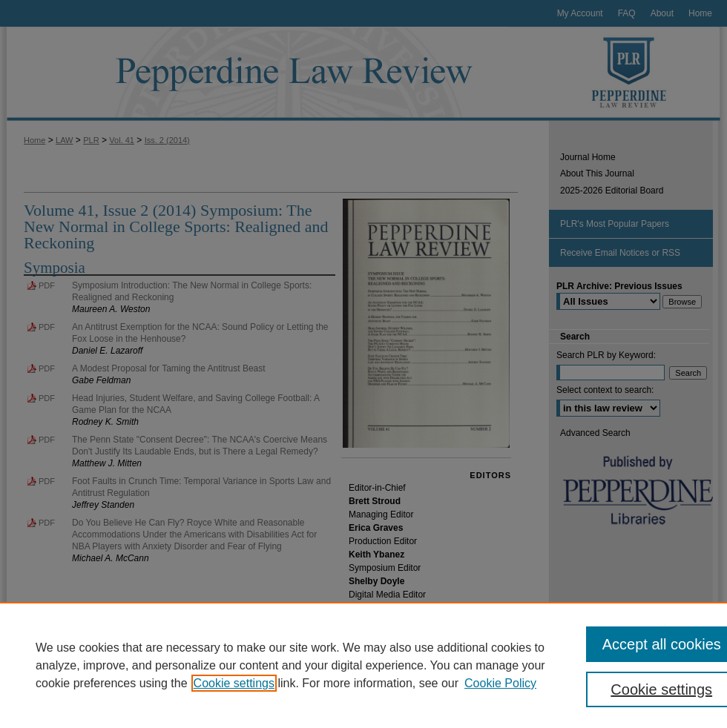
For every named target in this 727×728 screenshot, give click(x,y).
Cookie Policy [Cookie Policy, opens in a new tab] (500, 683)
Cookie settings (234, 683)
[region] (363, 665)
